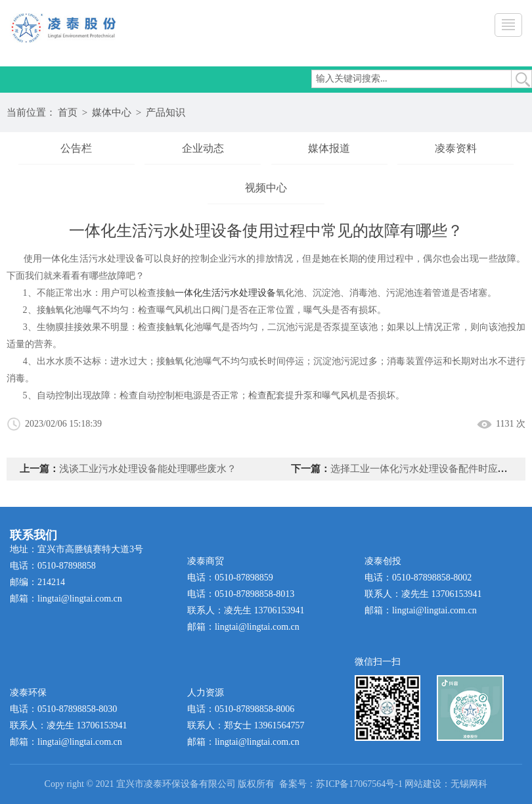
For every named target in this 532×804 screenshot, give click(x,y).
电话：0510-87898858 (53, 566)
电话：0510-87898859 (230, 578)
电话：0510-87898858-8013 (241, 594)
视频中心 (266, 188)
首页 (68, 112)
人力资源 (206, 693)
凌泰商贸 (206, 561)
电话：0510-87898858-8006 (241, 709)
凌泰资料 (456, 148)
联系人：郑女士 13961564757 (246, 725)
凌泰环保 (28, 693)
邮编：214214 (37, 582)
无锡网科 (469, 784)
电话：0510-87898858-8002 (418, 578)
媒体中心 (112, 112)
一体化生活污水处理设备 (225, 293)
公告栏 (76, 148)
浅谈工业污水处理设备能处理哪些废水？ (148, 469)
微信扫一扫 (378, 662)
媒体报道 (329, 148)
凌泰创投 (383, 561)
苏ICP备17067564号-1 (359, 784)
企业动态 (203, 148)
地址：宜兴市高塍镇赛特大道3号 (77, 549)
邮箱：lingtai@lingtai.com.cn (66, 599)
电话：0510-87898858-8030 (63, 709)
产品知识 (166, 112)
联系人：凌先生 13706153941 (246, 610)
